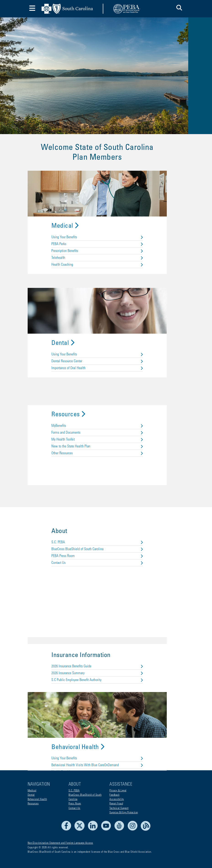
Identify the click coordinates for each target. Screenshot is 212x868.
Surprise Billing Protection (124, 813)
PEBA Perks (106, 217)
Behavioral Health (87, 727)
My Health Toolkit (106, 416)
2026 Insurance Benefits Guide (106, 646)
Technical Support (119, 808)
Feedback (114, 795)
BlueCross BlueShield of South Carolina (106, 527)
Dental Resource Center (106, 336)
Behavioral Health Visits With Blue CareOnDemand (106, 745)
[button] (179, 9)
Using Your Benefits (106, 210)
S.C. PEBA (106, 521)
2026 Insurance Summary (106, 653)
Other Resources (106, 430)
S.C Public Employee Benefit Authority (106, 660)
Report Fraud (116, 804)
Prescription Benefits (106, 224)
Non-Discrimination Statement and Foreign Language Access (60, 843)
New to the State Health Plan (106, 423)
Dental (72, 318)
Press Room (75, 804)
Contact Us (106, 541)
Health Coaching (106, 237)
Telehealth (106, 230)
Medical (74, 199)
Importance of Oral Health (106, 343)
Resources (77, 391)
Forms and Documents (106, 409)
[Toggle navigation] (32, 9)
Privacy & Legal (118, 791)
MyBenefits (106, 402)
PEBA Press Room (106, 534)
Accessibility (117, 799)
